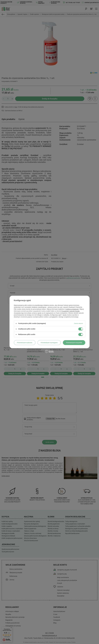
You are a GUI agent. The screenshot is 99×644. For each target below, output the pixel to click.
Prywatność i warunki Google (71, 311)
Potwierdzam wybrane (25, 343)
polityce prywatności (72, 309)
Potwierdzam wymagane (49, 343)
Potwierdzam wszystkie (74, 343)
